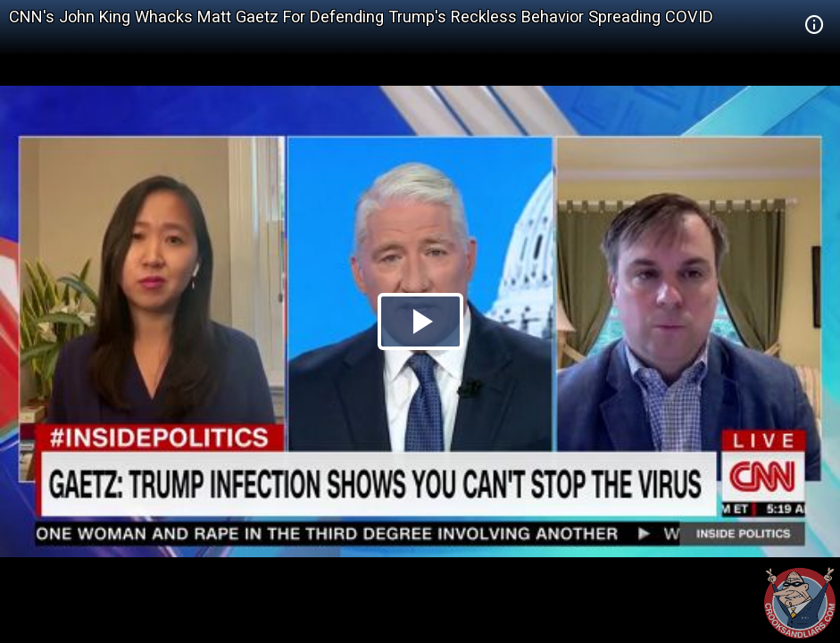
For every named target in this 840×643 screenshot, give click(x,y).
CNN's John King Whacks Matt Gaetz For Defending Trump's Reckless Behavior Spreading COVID (361, 17)
